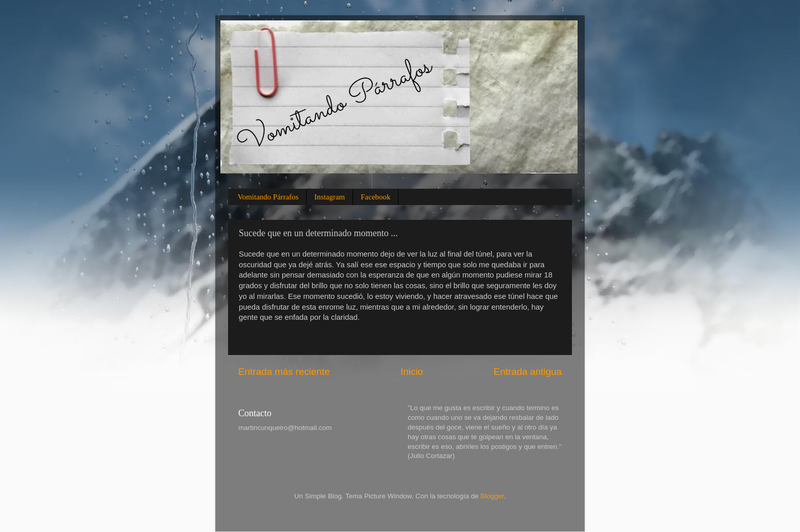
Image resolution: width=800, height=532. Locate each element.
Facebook (376, 197)
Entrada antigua (528, 372)
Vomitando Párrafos (268, 197)
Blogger (492, 496)
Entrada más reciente (284, 372)
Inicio (412, 372)
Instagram (330, 197)
